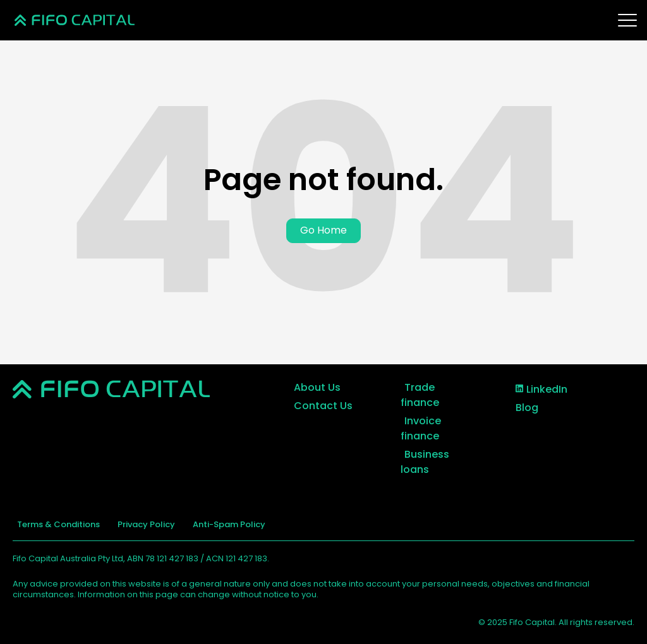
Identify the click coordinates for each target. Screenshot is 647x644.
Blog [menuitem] (523, 406)
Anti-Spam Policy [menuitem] (208, 524)
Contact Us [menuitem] (319, 405)
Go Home (323, 230)
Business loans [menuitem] (423, 461)
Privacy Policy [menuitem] (134, 524)
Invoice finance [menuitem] (420, 428)
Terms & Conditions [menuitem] (54, 524)
